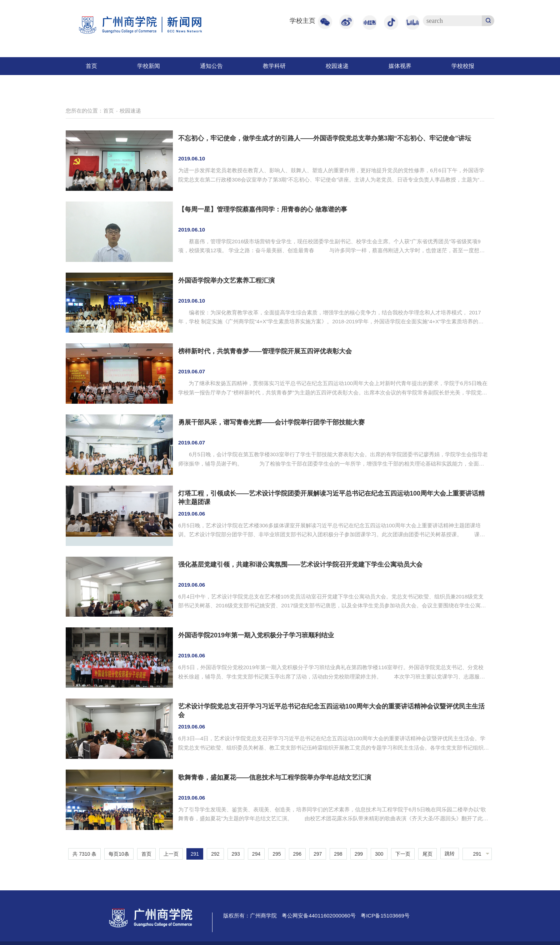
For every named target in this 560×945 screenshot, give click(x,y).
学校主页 (302, 21)
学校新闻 (149, 66)
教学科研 (274, 66)
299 (359, 854)
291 (195, 854)
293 (236, 854)
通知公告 (211, 66)
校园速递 (337, 66)
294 (256, 854)
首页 (91, 66)
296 (297, 854)
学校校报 (463, 66)
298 (338, 854)
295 (277, 854)
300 (379, 854)
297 (318, 854)
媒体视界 (400, 66)
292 (215, 854)
